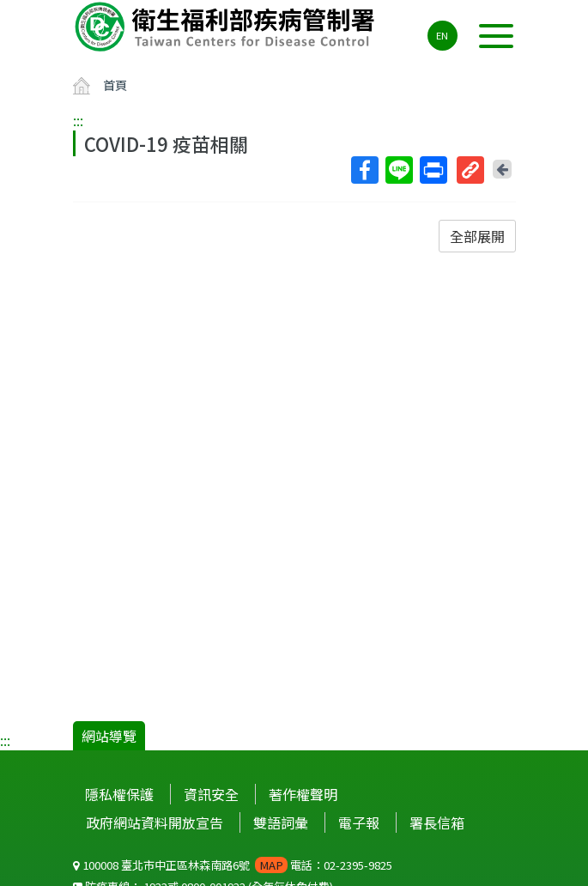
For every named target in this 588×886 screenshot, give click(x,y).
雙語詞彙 (281, 822)
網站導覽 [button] (109, 736)
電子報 (359, 822)
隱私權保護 (119, 794)
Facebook (364, 170)
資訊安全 (211, 794)
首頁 (115, 85)
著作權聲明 (303, 794)
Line (398, 170)
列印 (433, 170)
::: (78, 120)
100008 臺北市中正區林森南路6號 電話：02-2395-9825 (233, 865)
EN (442, 35)
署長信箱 (437, 822)
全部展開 (477, 236)
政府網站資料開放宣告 (155, 822)
